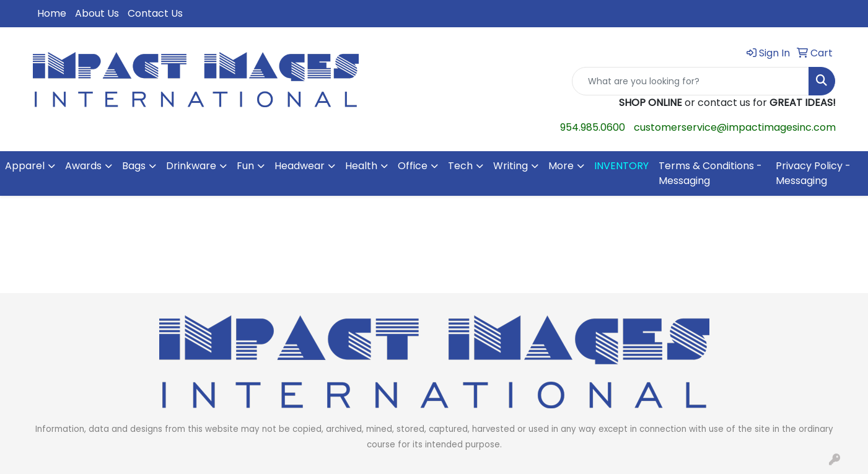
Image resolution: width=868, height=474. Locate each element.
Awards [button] (83, 166)
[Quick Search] (690, 81)
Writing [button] (511, 166)
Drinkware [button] (191, 166)
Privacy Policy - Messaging (813, 173)
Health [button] (361, 166)
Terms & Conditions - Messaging (710, 173)
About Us (97, 13)
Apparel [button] (25, 166)
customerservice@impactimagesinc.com (735, 127)
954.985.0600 (593, 127)
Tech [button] (460, 166)
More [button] (561, 166)
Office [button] (413, 166)
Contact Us (155, 13)
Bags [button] (134, 166)
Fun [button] (245, 166)
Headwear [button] (300, 166)
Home (52, 13)
